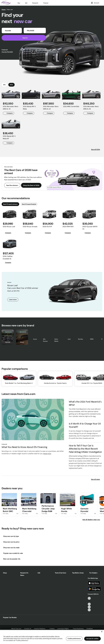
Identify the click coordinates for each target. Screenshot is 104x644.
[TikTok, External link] (89, 598)
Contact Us (28, 629)
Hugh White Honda (66, 510)
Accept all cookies (92, 639)
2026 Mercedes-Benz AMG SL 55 (91, 108)
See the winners (12, 185)
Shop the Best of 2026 (31, 185)
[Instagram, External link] (89, 607)
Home (4, 9)
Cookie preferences (74, 639)
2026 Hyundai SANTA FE (90, 228)
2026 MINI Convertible (71, 106)
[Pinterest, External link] (89, 610)
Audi (69, 339)
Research (35, 3)
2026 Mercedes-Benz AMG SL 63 (51, 108)
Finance (46, 3)
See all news (97, 479)
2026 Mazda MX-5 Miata (29, 108)
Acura (35, 339)
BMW (92, 339)
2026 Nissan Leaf (9, 227)
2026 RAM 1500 (68, 227)
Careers (52, 629)
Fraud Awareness (78, 629)
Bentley (80, 339)
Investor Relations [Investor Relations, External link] (40, 629)
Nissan (22, 342)
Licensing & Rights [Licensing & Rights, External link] (64, 629)
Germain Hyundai (84, 510)
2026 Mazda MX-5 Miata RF (9, 137)
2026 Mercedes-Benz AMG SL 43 (11, 108)
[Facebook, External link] (89, 601)
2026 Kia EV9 (47, 227)
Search (24, 38)
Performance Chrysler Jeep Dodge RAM (48, 509)
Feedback (90, 629)
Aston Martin (56, 340)
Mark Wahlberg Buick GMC (10, 510)
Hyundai (8, 342)
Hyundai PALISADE (7, 52)
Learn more (13, 300)
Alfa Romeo (45, 340)
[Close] (102, 632)
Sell (26, 3)
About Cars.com (16, 629)
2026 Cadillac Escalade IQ (8, 257)
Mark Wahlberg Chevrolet (29, 510)
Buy (19, 3)
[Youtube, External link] (89, 604)
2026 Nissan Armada (30, 227)
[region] (52, 637)
